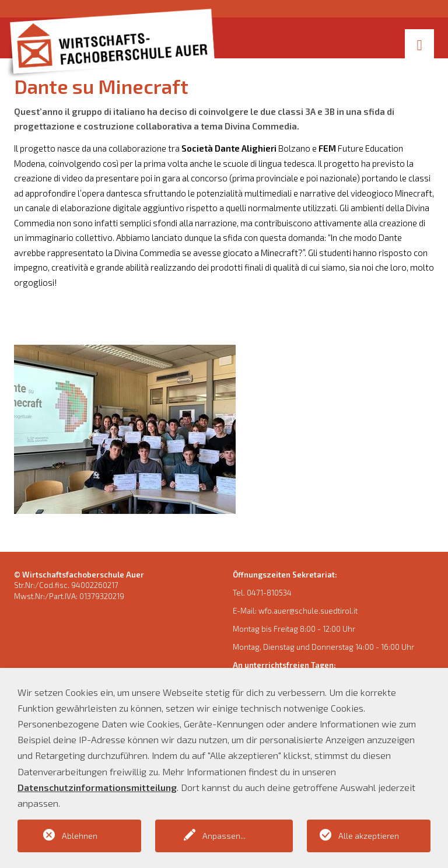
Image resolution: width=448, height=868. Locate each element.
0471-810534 (269, 593)
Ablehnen (80, 836)
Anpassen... (224, 836)
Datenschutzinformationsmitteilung (97, 787)
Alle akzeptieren (369, 836)
